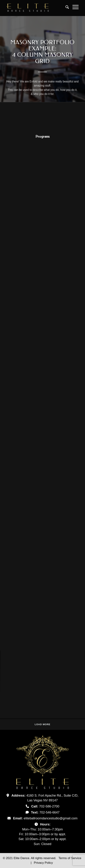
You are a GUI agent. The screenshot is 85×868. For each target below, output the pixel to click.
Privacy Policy (43, 863)
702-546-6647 (50, 812)
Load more (42, 724)
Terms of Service (70, 858)
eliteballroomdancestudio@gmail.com (50, 818)
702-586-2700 (49, 806)
